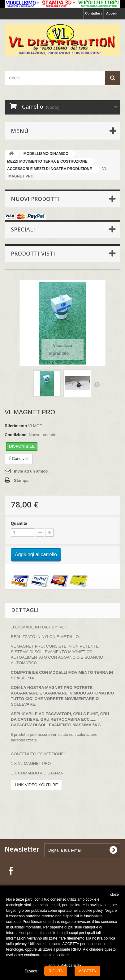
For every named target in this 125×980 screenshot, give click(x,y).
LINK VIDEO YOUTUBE (36, 785)
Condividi (19, 459)
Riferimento (16, 426)
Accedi (112, 13)
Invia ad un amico (31, 471)
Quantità (19, 523)
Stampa (21, 480)
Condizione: (16, 435)
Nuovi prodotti (35, 199)
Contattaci (93, 13)
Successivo (97, 384)
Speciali (23, 229)
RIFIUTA (56, 971)
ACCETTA (87, 971)
